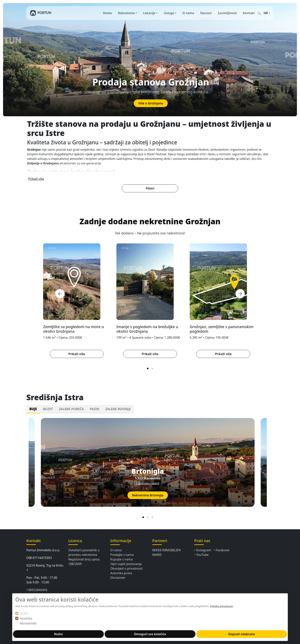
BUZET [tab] (48, 409)
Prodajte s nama (122, 554)
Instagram (204, 550)
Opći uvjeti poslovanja (126, 563)
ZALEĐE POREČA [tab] (71, 409)
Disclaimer (118, 577)
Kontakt (249, 13)
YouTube (202, 554)
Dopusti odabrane (242, 634)
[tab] (148, 368)
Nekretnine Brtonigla (148, 495)
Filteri (150, 188)
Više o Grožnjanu (151, 103)
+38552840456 (37, 590)
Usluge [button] (169, 13)
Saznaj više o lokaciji (148, 483)
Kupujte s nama (121, 559)
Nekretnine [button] (126, 13)
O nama (188, 13)
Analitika (26, 618)
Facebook (223, 550)
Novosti (206, 13)
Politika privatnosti (221, 606)
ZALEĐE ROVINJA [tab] (118, 409)
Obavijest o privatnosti (126, 568)
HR (266, 13)
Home (107, 13)
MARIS (157, 554)
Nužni (24, 613)
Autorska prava (121, 573)
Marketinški (28, 623)
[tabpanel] (150, 467)
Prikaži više (36, 178)
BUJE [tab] (33, 409)
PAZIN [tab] (95, 409)
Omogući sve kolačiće (150, 634)
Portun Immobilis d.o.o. (43, 550)
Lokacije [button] (149, 13)
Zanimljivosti (227, 13)
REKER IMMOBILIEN (167, 550)
